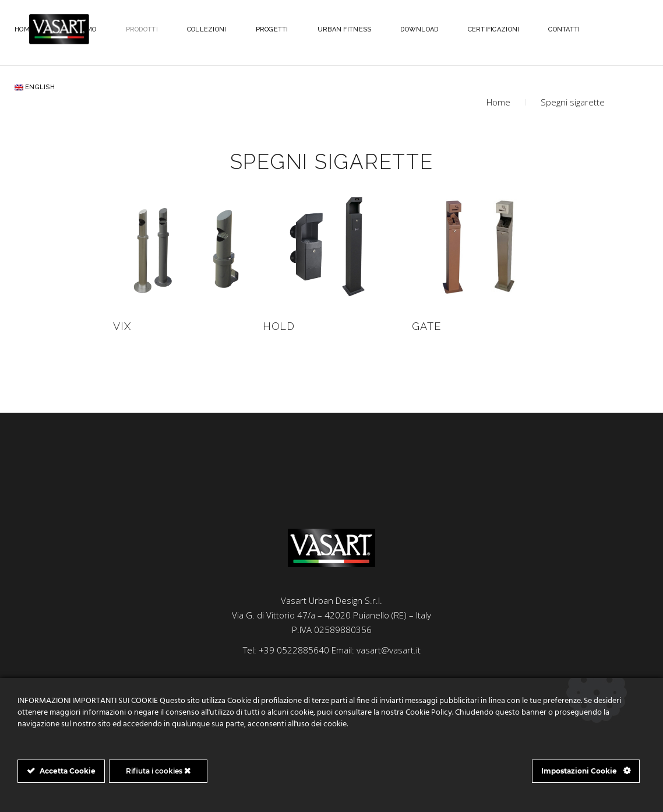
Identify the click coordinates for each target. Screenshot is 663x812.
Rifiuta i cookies (158, 771)
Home (498, 102)
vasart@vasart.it (389, 650)
